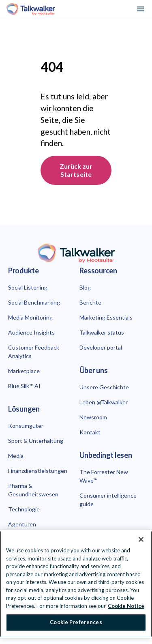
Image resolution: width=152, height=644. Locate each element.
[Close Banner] (141, 539)
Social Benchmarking (34, 302)
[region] (76, 584)
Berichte (90, 302)
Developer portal (101, 347)
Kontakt (90, 432)
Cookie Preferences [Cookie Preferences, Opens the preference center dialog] (76, 622)
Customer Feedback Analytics (34, 352)
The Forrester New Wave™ (104, 476)
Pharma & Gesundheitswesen (33, 490)
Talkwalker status (102, 332)
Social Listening (28, 287)
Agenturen (22, 524)
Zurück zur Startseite (76, 170)
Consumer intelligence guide (108, 500)
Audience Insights (31, 332)
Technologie (24, 509)
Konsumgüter (26, 426)
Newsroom (93, 417)
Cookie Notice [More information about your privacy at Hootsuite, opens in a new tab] (126, 606)
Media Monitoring (30, 317)
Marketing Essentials (106, 317)
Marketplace (24, 371)
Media (16, 456)
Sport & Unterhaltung (36, 441)
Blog (85, 287)
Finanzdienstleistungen (38, 471)
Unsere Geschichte (104, 387)
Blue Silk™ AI (24, 386)
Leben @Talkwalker (104, 402)
